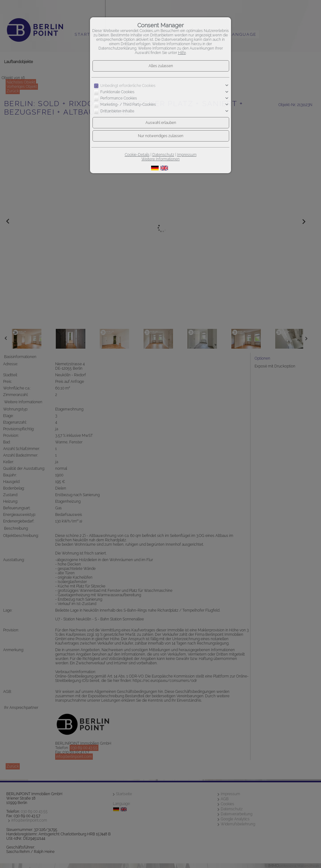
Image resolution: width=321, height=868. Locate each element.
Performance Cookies (119, 98)
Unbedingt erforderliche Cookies (128, 86)
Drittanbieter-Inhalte (117, 111)
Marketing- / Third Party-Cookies (128, 105)
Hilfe (182, 53)
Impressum (187, 155)
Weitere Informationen (160, 159)
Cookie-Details (137, 155)
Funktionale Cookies (117, 92)
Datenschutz (163, 155)
